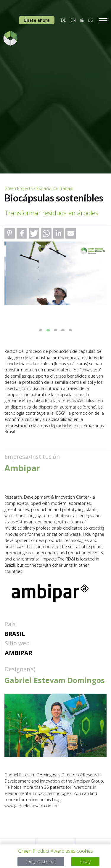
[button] (10, 233)
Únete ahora (37, 20)
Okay (85, 862)
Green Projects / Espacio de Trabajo (39, 188)
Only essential (41, 862)
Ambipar (18, 653)
